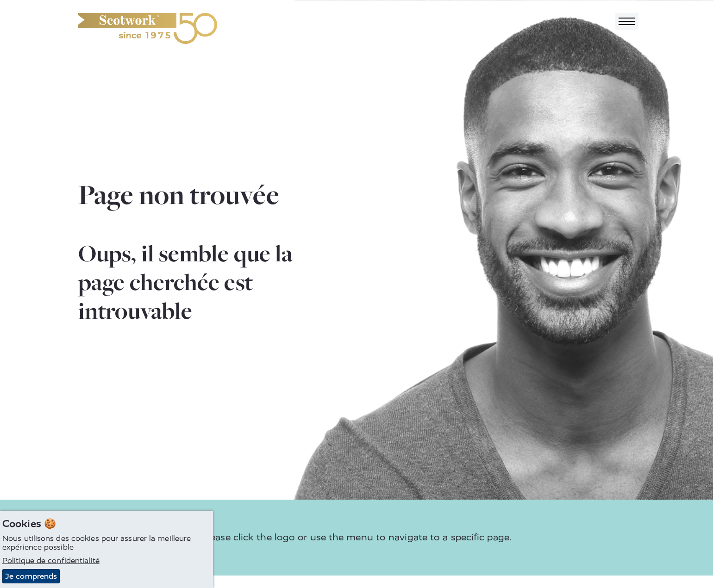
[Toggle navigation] (627, 22)
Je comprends (31, 577)
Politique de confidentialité (51, 561)
